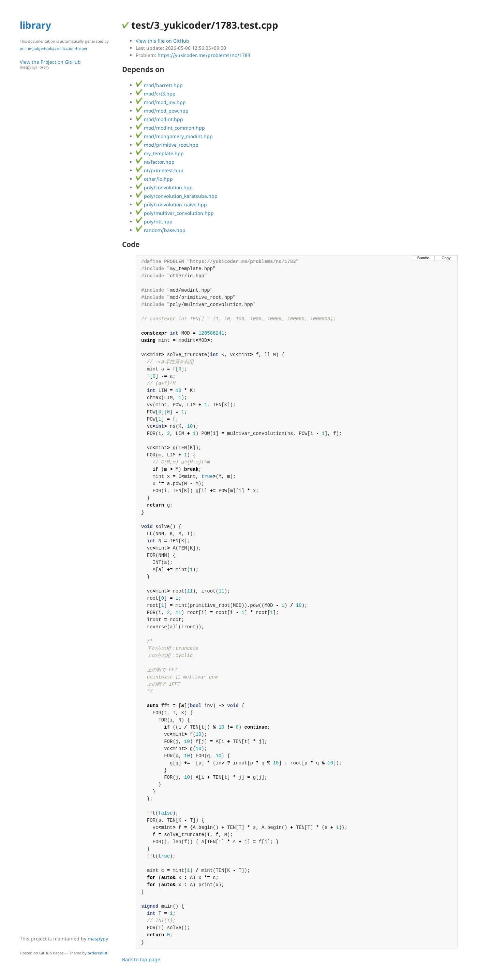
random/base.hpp (161, 230)
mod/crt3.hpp (156, 94)
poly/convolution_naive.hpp (171, 204)
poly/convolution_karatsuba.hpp (177, 196)
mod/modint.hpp (159, 119)
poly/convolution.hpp (164, 187)
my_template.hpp (160, 153)
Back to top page (141, 959)
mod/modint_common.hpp (170, 128)
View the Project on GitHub (68, 64)
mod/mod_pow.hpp (162, 111)
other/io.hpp (154, 179)
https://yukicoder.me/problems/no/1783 (204, 55)
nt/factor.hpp (155, 162)
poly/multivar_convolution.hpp (175, 213)
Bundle (423, 258)
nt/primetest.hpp (160, 170)
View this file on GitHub (162, 41)
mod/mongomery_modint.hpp (174, 136)
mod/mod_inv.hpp (161, 102)
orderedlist (98, 953)
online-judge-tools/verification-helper (54, 48)
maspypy (98, 939)
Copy (446, 258)
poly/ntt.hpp (154, 222)
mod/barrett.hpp (159, 85)
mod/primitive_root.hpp (167, 145)
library (35, 25)
